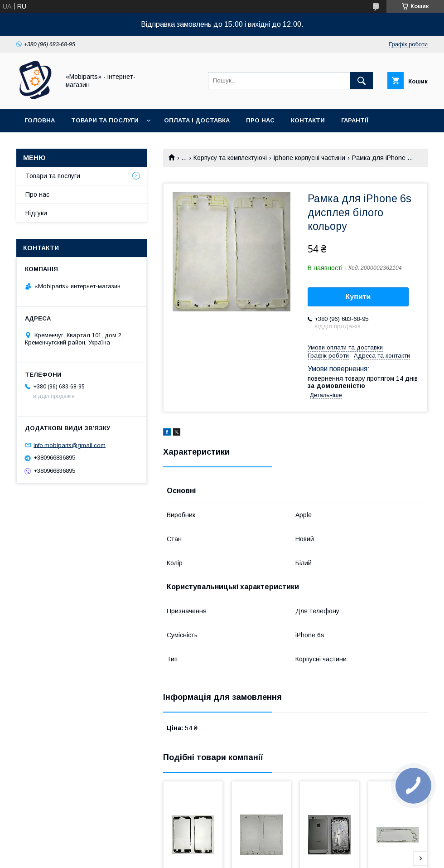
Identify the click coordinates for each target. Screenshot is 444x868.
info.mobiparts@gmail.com (70, 445)
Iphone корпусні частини (309, 158)
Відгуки (36, 213)
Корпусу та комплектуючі (230, 158)
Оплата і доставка (197, 120)
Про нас (260, 120)
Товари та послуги (105, 120)
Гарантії (355, 120)
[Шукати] (362, 81)
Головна (40, 120)
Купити (358, 297)
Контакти (308, 120)
